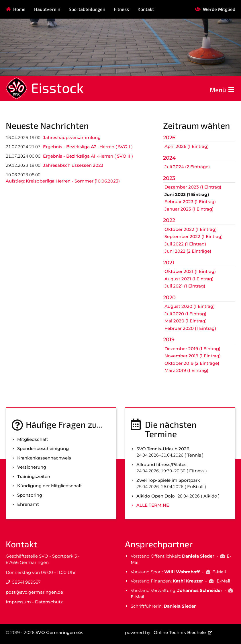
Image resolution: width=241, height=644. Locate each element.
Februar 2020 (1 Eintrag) (190, 328)
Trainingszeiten (34, 476)
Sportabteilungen (87, 9)
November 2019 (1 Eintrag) (193, 356)
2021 (169, 263)
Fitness (121, 9)
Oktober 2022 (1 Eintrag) (191, 229)
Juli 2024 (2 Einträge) (187, 167)
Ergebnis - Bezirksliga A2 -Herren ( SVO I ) (88, 147)
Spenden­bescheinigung (43, 448)
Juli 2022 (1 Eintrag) (185, 244)
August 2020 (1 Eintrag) (190, 306)
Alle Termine (153, 505)
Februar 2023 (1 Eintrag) (190, 202)
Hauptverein (47, 9)
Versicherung (32, 467)
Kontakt (146, 9)
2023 (169, 178)
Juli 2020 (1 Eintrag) (185, 314)
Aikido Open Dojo (156, 496)
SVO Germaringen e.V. (59, 632)
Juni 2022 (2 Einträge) (188, 251)
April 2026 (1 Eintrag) (187, 146)
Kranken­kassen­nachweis (44, 458)
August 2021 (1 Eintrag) (189, 279)
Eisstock (57, 88)
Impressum (18, 602)
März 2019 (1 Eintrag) (186, 370)
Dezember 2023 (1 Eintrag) (193, 187)
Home (19, 9)
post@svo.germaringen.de (34, 592)
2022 (169, 220)
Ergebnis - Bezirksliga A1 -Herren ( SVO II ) (88, 156)
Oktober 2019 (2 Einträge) (192, 363)
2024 (169, 158)
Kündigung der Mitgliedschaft (50, 486)
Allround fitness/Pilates (161, 464)
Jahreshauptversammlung (72, 137)
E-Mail (219, 572)
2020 (169, 298)
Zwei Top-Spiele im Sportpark (168, 480)
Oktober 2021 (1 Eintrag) (190, 271)
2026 (169, 138)
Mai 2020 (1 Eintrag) (186, 321)
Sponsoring (30, 495)
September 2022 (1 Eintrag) (194, 236)
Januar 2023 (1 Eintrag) (189, 209)
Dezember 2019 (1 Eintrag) (192, 349)
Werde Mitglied (219, 9)
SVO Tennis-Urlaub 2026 (163, 449)
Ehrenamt (28, 504)
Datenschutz (49, 602)
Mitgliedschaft (33, 439)
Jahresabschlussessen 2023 (73, 165)
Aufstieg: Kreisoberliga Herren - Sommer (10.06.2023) (63, 181)
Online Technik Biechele (180, 632)
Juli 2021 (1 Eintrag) (185, 286)
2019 (169, 340)
